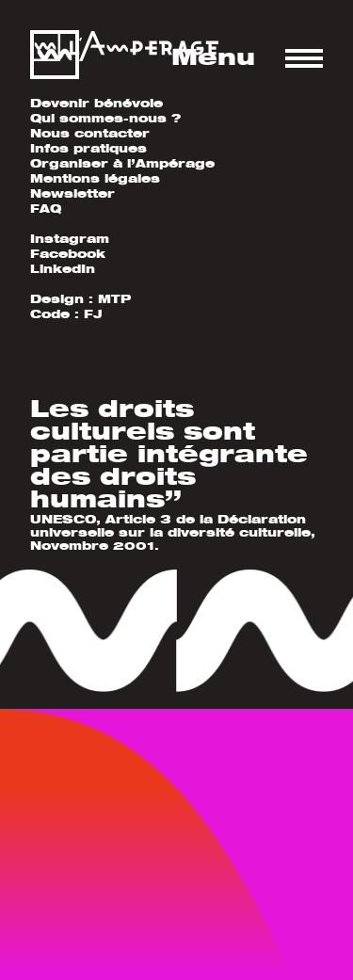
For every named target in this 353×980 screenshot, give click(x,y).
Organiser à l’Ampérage (122, 163)
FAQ (46, 209)
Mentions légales (95, 178)
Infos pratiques (88, 148)
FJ (93, 314)
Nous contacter (90, 133)
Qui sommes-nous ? (105, 118)
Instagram (70, 239)
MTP (114, 299)
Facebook (68, 254)
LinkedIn (63, 269)
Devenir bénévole (96, 103)
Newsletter (72, 193)
